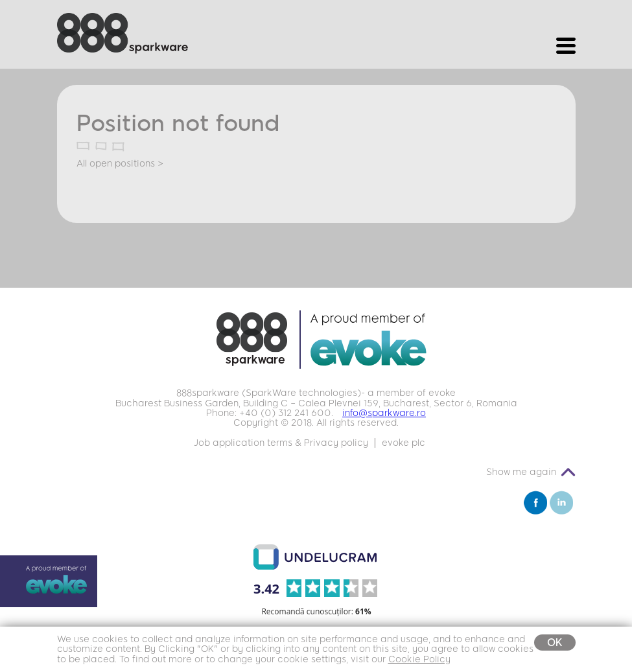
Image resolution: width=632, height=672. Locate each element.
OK (555, 643)
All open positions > (120, 164)
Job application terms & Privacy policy (281, 443)
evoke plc (404, 443)
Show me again (521, 472)
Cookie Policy (419, 659)
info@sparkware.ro (384, 413)
